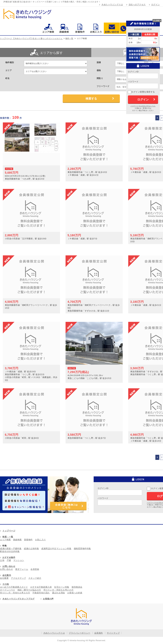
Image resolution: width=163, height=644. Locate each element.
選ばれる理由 (58, 593)
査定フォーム (22, 569)
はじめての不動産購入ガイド (14, 587)
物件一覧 (69, 38)
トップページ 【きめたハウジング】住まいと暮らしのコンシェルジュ (31, 38)
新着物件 (80, 28)
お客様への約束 (75, 593)
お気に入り (96, 28)
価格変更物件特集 (82, 549)
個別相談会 (77, 587)
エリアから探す (47, 52)
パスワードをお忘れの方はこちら (143, 106)
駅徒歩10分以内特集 (10, 551)
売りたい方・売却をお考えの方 (58, 590)
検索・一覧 (8, 537)
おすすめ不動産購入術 (41, 587)
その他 (6, 584)
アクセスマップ (18, 578)
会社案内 (7, 575)
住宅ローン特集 (62, 587)
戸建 (9, 560)
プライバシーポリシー (79, 633)
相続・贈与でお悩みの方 (29, 590)
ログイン (156, 5)
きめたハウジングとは (112, 5)
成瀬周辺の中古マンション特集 (56, 549)
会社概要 (4, 578)
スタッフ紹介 (35, 578)
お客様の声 (48, 599)
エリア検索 (48, 28)
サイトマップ (113, 633)
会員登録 (35, 569)
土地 (2, 560)
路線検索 (64, 28)
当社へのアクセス (137, 5)
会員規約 (99, 633)
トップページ (9, 531)
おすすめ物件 (9, 557)
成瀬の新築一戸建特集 (11, 549)
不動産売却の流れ (41, 593)
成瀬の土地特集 (31, 549)
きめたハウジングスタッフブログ (18, 599)
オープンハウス (8, 590)
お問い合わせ (112, 28)
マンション (19, 560)
